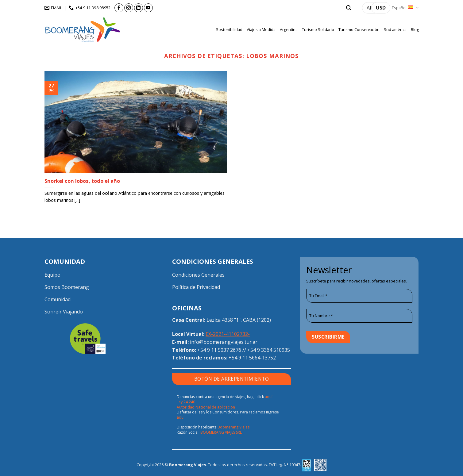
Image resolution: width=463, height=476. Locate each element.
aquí (181, 417)
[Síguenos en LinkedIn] (139, 8)
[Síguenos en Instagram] (129, 8)
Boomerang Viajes (233, 427)
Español (405, 8)
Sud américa (395, 29)
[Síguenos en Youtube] (148, 8)
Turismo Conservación (359, 29)
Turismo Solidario (318, 29)
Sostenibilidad (229, 29)
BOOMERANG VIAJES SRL (221, 432)
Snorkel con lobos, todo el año (82, 181)
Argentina (289, 29)
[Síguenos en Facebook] (119, 8)
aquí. (269, 397)
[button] (349, 8)
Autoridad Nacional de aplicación (206, 407)
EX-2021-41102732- (228, 334)
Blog (415, 29)
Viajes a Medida (261, 29)
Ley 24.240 (186, 402)
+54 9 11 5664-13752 (252, 358)
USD (381, 8)
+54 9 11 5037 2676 (219, 350)
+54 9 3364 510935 (269, 350)
